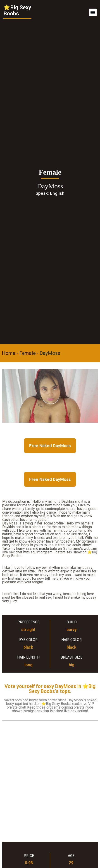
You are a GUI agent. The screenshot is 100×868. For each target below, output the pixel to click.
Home (9, 353)
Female (27, 353)
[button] (93, 12)
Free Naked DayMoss (50, 446)
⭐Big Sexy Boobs (17, 11)
